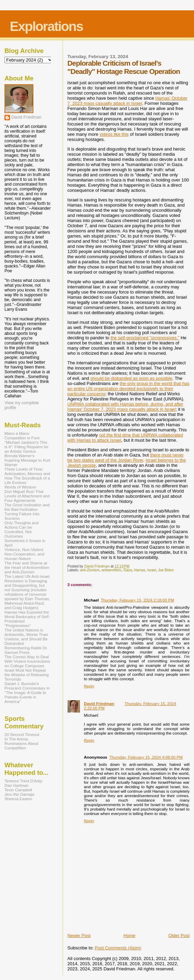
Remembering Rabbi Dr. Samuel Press (26, 650)
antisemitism (111, 570)
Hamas (140, 570)
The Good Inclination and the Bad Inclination (27, 507)
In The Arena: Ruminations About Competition (21, 743)
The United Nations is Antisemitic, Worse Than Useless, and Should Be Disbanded (26, 637)
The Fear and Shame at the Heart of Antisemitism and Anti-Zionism (27, 567)
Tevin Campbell (18, 790)
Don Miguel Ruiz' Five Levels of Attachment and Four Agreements (27, 496)
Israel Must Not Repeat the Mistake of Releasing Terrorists (27, 675)
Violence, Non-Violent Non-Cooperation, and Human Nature (24, 554)
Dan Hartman (17, 785)
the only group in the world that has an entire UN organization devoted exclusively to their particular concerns (129, 389)
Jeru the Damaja (19, 794)
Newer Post (79, 935)
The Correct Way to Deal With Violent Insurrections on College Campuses (27, 661)
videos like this (114, 134)
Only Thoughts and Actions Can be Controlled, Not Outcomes (22, 529)
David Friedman (99, 703)
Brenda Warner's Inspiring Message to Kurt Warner (27, 460)
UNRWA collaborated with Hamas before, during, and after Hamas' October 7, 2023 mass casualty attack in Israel (125, 407)
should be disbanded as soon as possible (131, 378)
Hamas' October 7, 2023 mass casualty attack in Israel (128, 101)
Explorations (46, 26)
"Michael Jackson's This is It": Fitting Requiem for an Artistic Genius (27, 447)
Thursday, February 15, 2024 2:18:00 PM (137, 600)
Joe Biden (166, 570)
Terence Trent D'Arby (23, 781)
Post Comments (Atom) (118, 948)
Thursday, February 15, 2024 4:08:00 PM (146, 757)
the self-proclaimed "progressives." (145, 338)
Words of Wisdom (20, 487)
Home (129, 935)
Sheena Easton (18, 799)
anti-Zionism (90, 570)
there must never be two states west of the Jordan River (126, 458)
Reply (89, 686)
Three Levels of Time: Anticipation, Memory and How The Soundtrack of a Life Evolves (27, 476)
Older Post (179, 935)
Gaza (128, 570)
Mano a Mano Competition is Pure (22, 436)
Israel (151, 570)
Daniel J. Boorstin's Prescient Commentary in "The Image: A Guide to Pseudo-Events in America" (27, 692)
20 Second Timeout (22, 734)
